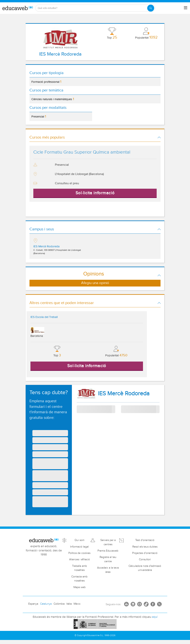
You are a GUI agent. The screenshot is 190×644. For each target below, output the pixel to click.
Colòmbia (59, 604)
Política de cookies (79, 553)
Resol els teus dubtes (145, 547)
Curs (124, 409)
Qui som (79, 540)
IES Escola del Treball (44, 317)
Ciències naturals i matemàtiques (53, 99)
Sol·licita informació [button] (95, 193)
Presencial (39, 116)
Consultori (145, 559)
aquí (155, 617)
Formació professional (46, 82)
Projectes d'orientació (145, 553)
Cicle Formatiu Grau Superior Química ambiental (82, 152)
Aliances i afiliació (79, 559)
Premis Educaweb (108, 551)
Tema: (80, 407)
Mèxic (77, 604)
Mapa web (79, 587)
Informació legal (79, 547)
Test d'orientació (145, 540)
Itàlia (69, 604)
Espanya (33, 604)
